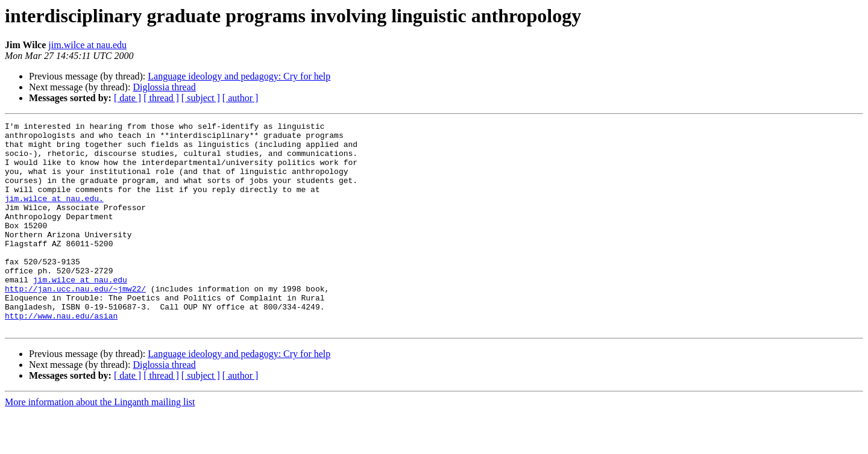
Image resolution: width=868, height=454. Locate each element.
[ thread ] (161, 98)
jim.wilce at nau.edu (87, 45)
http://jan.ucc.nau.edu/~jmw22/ (75, 323)
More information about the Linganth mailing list (100, 443)
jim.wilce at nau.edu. (54, 214)
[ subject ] (201, 98)
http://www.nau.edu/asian (61, 355)
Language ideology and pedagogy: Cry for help (239, 76)
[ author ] (241, 98)
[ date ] (127, 98)
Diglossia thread (164, 87)
